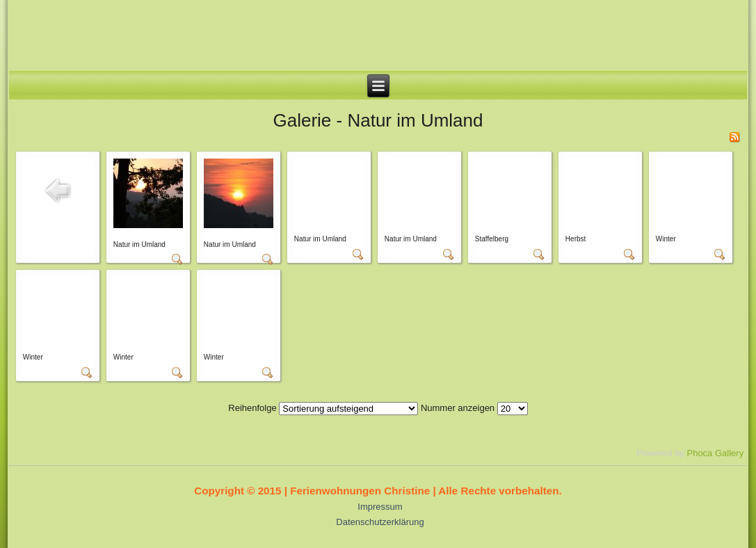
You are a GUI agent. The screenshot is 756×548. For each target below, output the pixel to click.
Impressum (380, 507)
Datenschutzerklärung (380, 522)
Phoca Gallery (715, 453)
